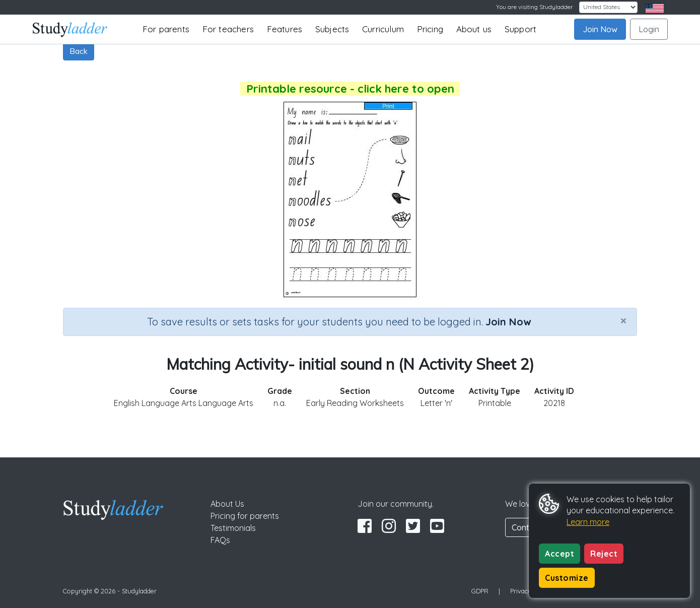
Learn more (588, 522)
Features (285, 29)
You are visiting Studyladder (535, 7)
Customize (567, 578)
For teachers (228, 29)
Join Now (600, 29)
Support (520, 29)
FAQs (220, 540)
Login (649, 29)
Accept (559, 554)
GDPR (480, 591)
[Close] (623, 320)
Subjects (332, 29)
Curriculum (383, 29)
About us (474, 29)
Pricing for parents (245, 516)
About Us (227, 504)
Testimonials (233, 528)
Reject (604, 554)
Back (79, 51)
